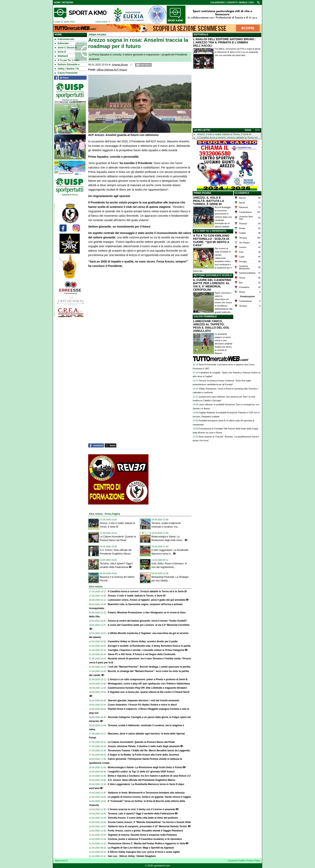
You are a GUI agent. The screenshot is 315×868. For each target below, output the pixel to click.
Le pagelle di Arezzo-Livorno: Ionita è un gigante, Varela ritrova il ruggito (149, 797)
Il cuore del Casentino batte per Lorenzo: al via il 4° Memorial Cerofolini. (149, 625)
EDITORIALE (201, 35)
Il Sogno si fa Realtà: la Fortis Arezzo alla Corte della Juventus (144, 755)
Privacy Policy (253, 861)
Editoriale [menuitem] (62, 43)
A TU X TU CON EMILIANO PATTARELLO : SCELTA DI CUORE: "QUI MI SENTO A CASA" (211, 240)
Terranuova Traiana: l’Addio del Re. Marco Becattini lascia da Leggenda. (149, 751)
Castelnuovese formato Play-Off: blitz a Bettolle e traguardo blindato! (147, 688)
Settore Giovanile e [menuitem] (67, 64)
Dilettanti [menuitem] (61, 56)
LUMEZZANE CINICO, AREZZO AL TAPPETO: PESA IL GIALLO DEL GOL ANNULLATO (211, 326)
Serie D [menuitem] (60, 52)
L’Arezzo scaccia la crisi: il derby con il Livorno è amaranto (142, 809)
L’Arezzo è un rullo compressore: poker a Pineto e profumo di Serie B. (148, 679)
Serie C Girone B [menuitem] (66, 48)
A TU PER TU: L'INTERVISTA (210, 231)
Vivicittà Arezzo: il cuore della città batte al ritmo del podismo (143, 818)
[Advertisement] (227, 99)
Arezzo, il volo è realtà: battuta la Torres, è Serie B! (137, 596)
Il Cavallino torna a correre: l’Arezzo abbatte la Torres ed (227, 138)
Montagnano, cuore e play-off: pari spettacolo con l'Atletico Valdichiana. (149, 684)
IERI (257, 130)
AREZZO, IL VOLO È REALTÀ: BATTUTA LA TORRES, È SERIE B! (209, 201)
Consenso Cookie (236, 861)
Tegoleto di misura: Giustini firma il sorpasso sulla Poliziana (142, 835)
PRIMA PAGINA (202, 193)
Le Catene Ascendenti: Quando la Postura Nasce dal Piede (141, 742)
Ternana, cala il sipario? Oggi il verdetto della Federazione (141, 814)
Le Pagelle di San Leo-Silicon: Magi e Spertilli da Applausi (141, 848)
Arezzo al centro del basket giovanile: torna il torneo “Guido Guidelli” (148, 621)
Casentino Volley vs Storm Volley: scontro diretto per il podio (143, 641)
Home (58, 35)
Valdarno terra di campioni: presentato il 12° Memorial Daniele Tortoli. (148, 826)
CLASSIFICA (242, 193)
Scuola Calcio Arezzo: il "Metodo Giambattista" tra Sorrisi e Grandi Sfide (149, 822)
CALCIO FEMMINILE (205, 317)
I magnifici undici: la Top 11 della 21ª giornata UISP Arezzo (141, 772)
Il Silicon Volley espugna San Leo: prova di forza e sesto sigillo (144, 852)
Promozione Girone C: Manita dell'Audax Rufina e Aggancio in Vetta (147, 843)
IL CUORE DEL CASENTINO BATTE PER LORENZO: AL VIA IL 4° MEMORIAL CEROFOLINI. (212, 285)
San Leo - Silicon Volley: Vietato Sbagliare (132, 856)
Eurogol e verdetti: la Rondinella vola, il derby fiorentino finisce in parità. (149, 646)
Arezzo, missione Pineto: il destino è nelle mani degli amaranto (144, 746)
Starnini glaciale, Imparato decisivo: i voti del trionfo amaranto (144, 701)
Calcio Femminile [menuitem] (66, 73)
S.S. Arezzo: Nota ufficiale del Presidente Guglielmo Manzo (142, 780)
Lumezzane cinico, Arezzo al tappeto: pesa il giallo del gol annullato (147, 600)
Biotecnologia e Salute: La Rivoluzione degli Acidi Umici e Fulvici (145, 767)
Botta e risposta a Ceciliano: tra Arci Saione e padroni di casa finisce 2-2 (149, 776)
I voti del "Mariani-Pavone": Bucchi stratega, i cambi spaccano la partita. (149, 667)
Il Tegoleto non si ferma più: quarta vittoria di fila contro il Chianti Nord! (149, 692)
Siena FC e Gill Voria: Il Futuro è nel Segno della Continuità (142, 654)
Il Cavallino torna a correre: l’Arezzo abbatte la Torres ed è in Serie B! (147, 591)
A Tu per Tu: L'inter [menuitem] (67, 60)
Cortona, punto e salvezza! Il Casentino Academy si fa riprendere (145, 839)
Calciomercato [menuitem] (64, 39)
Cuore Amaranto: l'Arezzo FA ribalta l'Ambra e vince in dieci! (142, 705)
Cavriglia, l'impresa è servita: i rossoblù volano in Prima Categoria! (146, 650)
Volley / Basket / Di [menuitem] (67, 69)
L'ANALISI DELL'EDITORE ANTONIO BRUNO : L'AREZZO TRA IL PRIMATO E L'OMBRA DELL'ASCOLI (225, 42)
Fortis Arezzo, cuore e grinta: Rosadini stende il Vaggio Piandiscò (145, 831)
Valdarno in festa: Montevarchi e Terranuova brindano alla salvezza (146, 793)
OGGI (248, 130)
